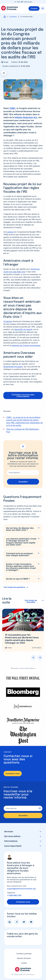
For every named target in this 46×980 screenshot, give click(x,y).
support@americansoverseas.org (21, 889)
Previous (33, 658)
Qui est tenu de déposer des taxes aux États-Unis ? (20, 529)
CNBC (12, 108)
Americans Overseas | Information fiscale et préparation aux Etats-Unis (10, 8)
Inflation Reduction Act (26, 117)
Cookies (24, 963)
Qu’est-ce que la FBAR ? (18, 579)
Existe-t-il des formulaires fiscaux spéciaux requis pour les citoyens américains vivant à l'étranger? (21, 567)
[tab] (23, 529)
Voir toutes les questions (14, 587)
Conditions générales (24, 954)
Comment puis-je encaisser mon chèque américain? (19, 554)
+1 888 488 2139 (14, 895)
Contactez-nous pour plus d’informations (23, 395)
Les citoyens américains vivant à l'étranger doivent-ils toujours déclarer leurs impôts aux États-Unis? (21, 542)
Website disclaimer (24, 958)
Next (40, 658)
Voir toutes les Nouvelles (31, 601)
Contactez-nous (13, 774)
